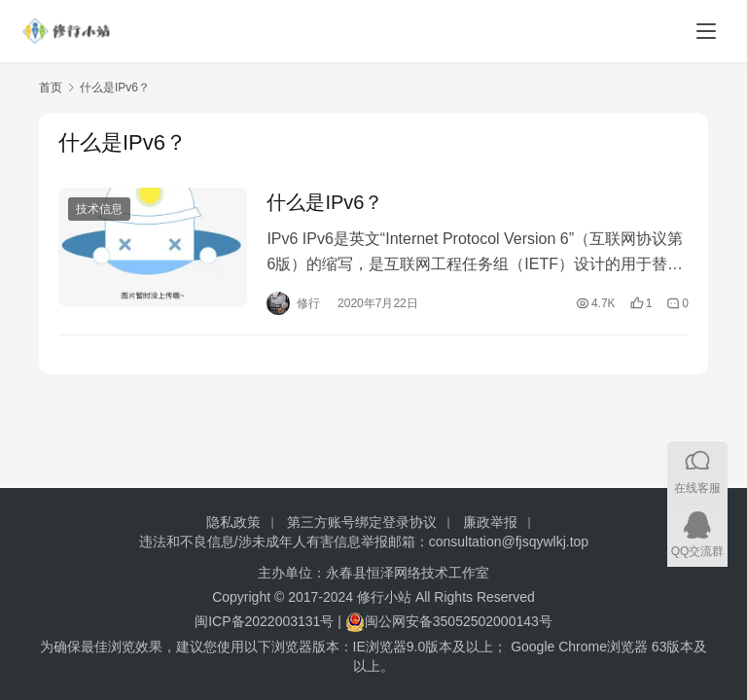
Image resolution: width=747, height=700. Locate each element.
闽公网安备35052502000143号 (459, 621)
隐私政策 (233, 522)
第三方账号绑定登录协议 (362, 522)
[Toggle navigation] (706, 31)
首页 (51, 87)
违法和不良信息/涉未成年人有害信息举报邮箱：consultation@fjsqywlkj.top (364, 542)
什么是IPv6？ (325, 202)
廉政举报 (490, 522)
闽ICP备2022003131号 (264, 621)
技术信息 (99, 209)
